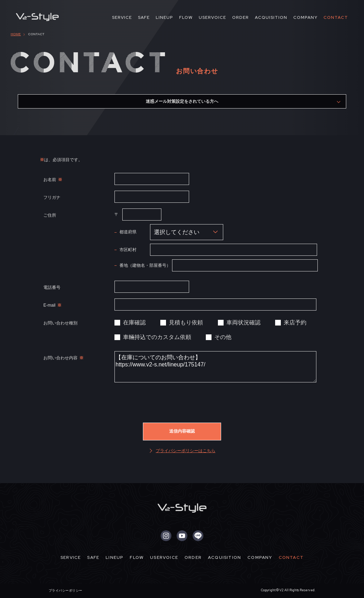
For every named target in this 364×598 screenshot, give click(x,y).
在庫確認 (134, 322)
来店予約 (295, 322)
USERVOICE (212, 17)
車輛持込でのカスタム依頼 (157, 337)
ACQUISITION (271, 17)
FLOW (186, 17)
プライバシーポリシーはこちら (186, 451)
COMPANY (305, 17)
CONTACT (336, 17)
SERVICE (122, 17)
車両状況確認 (243, 322)
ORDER (240, 17)
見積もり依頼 (186, 322)
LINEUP (164, 17)
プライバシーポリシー (66, 591)
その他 (223, 337)
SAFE (144, 17)
